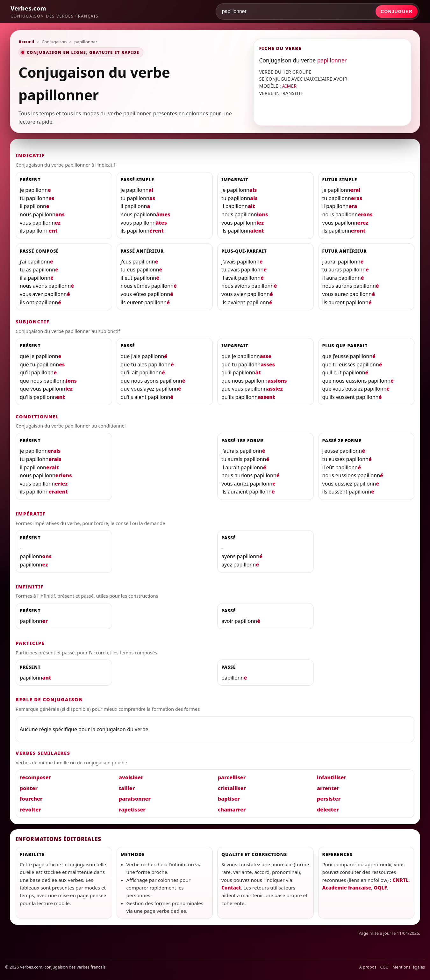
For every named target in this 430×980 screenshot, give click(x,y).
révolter (30, 810)
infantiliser (332, 777)
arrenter (328, 788)
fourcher (31, 799)
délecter (328, 810)
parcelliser (232, 777)
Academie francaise (347, 888)
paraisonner (135, 799)
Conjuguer (397, 11)
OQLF (380, 888)
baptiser (229, 799)
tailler (127, 788)
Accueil (26, 42)
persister (329, 799)
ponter (29, 788)
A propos (368, 967)
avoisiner (131, 777)
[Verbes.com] (54, 11)
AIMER (290, 86)
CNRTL (401, 880)
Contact (231, 888)
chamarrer (232, 810)
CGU (385, 967)
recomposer (35, 777)
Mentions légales (409, 967)
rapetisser (132, 810)
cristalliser (232, 788)
